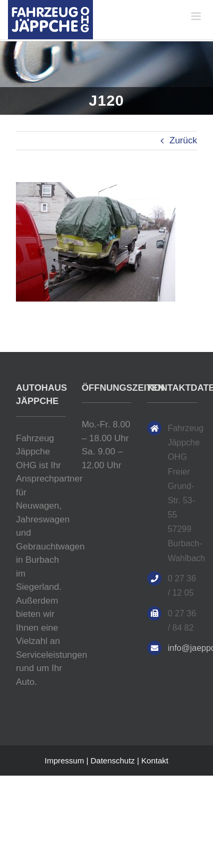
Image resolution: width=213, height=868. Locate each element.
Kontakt (155, 760)
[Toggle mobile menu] (197, 16)
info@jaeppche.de (182, 648)
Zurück (183, 140)
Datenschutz (112, 760)
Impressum (64, 760)
